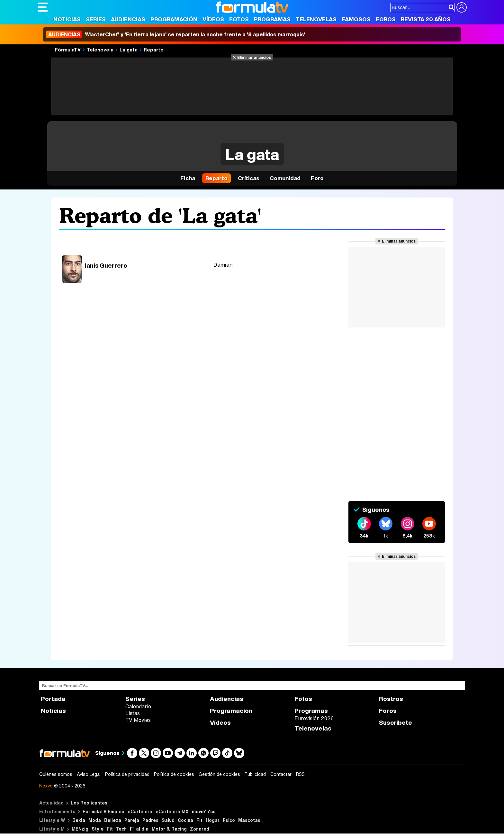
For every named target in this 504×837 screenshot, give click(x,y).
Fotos (239, 19)
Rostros (391, 699)
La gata (129, 50)
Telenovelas (316, 19)
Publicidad (255, 774)
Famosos (356, 19)
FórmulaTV (68, 50)
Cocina (185, 820)
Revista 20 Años (426, 19)
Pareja (132, 820)
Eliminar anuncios (254, 57)
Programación (174, 19)
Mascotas (249, 820)
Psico (229, 820)
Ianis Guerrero (106, 265)
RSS (300, 774)
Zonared (200, 829)
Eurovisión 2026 (314, 718)
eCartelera (140, 811)
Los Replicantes (89, 803)
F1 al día (139, 829)
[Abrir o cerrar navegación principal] (43, 7)
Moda (95, 820)
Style (98, 829)
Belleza (113, 820)
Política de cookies (174, 774)
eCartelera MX (172, 811)
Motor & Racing (169, 829)
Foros (386, 19)
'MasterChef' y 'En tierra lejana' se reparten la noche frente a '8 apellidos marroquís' (176, 34)
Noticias (67, 19)
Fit (199, 820)
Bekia (79, 820)
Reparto (154, 50)
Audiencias (128, 19)
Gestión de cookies (219, 774)
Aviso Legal (89, 774)
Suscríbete (396, 723)
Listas (133, 713)
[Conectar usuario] (462, 7)
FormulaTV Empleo (104, 811)
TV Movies (138, 720)
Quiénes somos (56, 774)
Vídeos (213, 19)
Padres (150, 820)
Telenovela (100, 50)
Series (96, 19)
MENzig (80, 829)
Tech (121, 829)
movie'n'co (204, 811)
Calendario (138, 706)
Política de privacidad (127, 774)
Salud (168, 820)
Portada (53, 699)
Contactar (281, 774)
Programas (272, 19)
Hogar (213, 820)
